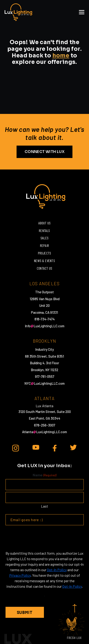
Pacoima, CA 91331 (44, 312)
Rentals (44, 230)
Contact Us (44, 268)
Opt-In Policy (57, 570)
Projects (45, 253)
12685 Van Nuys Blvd (45, 299)
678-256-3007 (45, 425)
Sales (44, 238)
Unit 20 (44, 305)
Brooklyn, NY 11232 (44, 370)
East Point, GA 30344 (44, 418)
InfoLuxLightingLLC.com (45, 326)
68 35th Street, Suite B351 (44, 356)
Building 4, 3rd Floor (44, 363)
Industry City (44, 349)
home (61, 56)
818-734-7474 (45, 319)
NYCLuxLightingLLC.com (44, 383)
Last (44, 506)
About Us (45, 223)
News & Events (44, 261)
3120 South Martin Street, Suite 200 (45, 412)
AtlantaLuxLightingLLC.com (44, 432)
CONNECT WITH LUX (44, 151)
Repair (44, 245)
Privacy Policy (20, 575)
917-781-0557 (45, 376)
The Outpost (44, 292)
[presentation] (40, 538)
